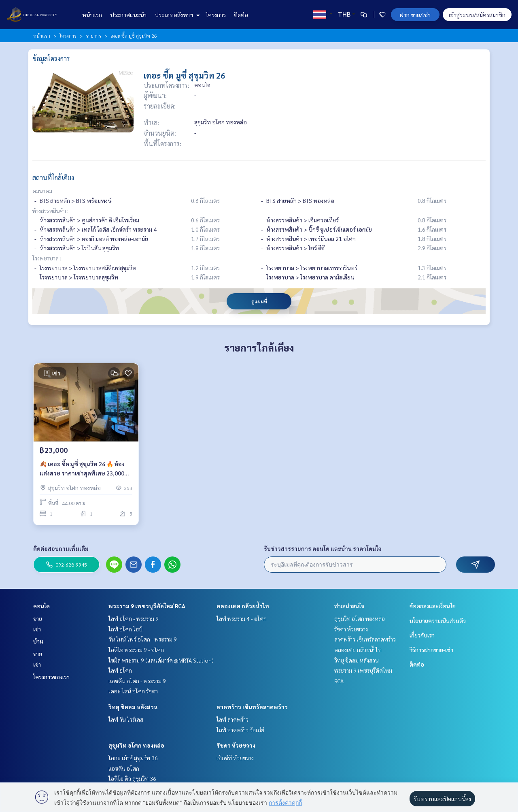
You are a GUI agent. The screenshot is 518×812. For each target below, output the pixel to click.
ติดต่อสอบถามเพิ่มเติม (61, 548)
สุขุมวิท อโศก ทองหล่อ (136, 745)
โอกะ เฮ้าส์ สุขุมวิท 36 (133, 758)
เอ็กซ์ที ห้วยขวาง (235, 758)
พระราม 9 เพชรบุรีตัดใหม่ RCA (147, 606)
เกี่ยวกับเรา (422, 635)
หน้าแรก (92, 15)
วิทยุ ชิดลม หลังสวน (133, 707)
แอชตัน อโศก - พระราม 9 (137, 681)
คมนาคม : (44, 191)
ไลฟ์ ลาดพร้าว (232, 719)
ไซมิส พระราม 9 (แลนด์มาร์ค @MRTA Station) (161, 660)
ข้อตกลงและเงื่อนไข (433, 606)
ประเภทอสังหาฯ (176, 15)
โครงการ (216, 15)
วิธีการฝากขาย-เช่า (431, 650)
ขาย (38, 618)
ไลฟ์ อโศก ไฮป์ (125, 629)
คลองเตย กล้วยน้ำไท (243, 606)
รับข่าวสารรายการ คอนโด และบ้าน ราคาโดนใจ (323, 548)
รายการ (93, 36)
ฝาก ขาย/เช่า (415, 15)
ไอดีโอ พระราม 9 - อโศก (136, 650)
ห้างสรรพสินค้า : (50, 211)
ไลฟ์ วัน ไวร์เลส (126, 719)
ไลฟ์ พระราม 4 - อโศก (242, 618)
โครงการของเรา (51, 677)
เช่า (37, 629)
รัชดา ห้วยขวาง (236, 745)
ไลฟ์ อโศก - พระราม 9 (134, 618)
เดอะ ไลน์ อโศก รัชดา (133, 691)
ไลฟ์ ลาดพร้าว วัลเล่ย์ (240, 730)
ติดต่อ (241, 15)
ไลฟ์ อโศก (120, 670)
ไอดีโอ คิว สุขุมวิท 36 (132, 778)
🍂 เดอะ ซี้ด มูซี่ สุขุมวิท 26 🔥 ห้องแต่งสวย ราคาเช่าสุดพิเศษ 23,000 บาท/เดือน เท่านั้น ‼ (82, 469)
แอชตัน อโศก (124, 768)
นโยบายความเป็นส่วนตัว (438, 620)
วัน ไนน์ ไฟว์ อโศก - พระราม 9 (143, 639)
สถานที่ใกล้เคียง (53, 178)
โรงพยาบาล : (47, 258)
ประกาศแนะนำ (128, 15)
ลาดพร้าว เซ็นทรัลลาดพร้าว (252, 707)
